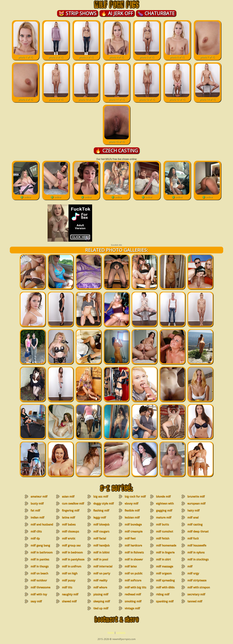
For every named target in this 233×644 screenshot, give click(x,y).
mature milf (164, 517)
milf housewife (197, 545)
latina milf (68, 517)
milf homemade (166, 545)
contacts (121, 633)
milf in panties (40, 559)
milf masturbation (194, 568)
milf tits (67, 587)
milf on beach (39, 573)
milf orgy (193, 573)
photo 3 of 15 (86, 56)
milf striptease (197, 580)
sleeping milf (101, 601)
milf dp (35, 538)
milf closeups (70, 531)
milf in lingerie (165, 552)
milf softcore (133, 580)
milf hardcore (133, 545)
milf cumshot (164, 531)
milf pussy (68, 580)
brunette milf (196, 496)
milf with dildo (165, 587)
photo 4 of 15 (117, 56)
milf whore (100, 587)
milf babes (69, 524)
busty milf (37, 503)
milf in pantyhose (73, 559)
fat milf (35, 510)
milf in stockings (198, 559)
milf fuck (193, 538)
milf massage (164, 566)
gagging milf (164, 510)
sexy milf (36, 601)
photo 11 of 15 (117, 98)
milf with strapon (198, 587)
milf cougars (101, 531)
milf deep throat (198, 531)
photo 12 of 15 (147, 98)
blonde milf (163, 496)
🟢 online (26, 195)
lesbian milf (132, 517)
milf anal (193, 517)
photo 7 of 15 (208, 56)
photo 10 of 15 (86, 98)
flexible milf (132, 510)
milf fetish (162, 538)
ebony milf (131, 503)
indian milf (37, 517)
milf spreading (165, 580)
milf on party (102, 573)
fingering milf (71, 510)
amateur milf (39, 496)
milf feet (130, 538)
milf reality (100, 580)
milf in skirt (163, 559)
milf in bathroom (41, 552)
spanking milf (165, 601)
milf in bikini (101, 552)
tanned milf (195, 601)
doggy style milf (103, 503)
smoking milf (133, 601)
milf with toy (39, 594)
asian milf (68, 496)
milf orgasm (164, 573)
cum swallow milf (73, 503)
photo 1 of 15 (26, 56)
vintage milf (132, 608)
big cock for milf (135, 496)
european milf (196, 503)
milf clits (36, 531)
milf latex (131, 566)
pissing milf (101, 594)
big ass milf (101, 496)
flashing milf (101, 510)
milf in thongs (39, 566)
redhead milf (133, 594)
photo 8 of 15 (26, 98)
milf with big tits (135, 587)
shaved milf (69, 601)
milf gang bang (40, 545)
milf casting (195, 524)
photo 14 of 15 (208, 98)
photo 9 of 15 (56, 98)
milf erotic (69, 538)
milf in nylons (196, 552)
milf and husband (42, 524)
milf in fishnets (134, 552)
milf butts (162, 524)
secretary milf (196, 594)
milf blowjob (101, 524)
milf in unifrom (71, 566)
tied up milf (101, 608)
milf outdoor (39, 580)
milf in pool (101, 559)
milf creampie (133, 531)
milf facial (99, 538)
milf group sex (71, 545)
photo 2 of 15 (56, 56)
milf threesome (40, 587)
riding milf (163, 594)
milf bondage (133, 524)
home (111, 633)
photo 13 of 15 (177, 98)
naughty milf (70, 594)
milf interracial (103, 566)
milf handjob (101, 545)
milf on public (133, 573)
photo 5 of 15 (147, 56)
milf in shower (134, 559)
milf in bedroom (72, 552)
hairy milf (193, 510)
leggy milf (99, 517)
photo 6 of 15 (177, 56)
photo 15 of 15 (117, 140)
